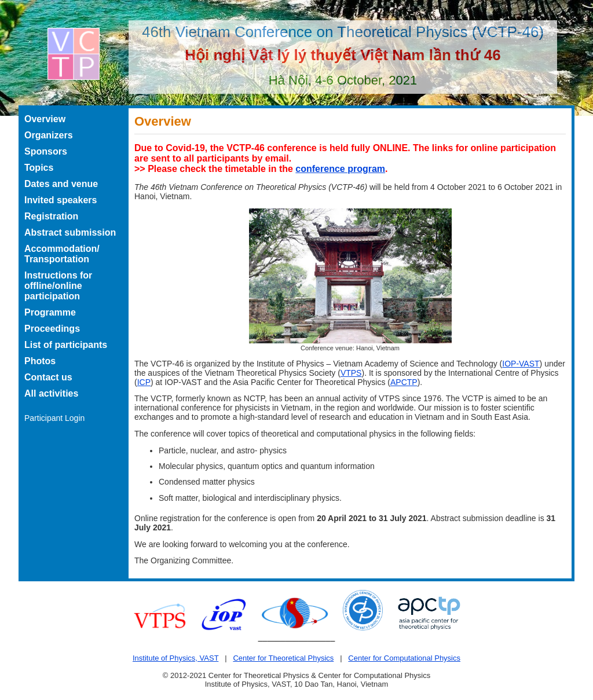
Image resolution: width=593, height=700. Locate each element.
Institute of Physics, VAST (175, 658)
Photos (40, 361)
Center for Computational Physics (404, 658)
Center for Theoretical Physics (283, 658)
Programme (50, 312)
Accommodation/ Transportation (62, 254)
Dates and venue (61, 184)
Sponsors (46, 151)
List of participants (66, 345)
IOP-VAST (521, 364)
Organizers (49, 135)
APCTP (404, 382)
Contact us (48, 377)
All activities (51, 393)
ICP (144, 382)
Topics (39, 168)
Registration (51, 216)
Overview (45, 119)
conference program (340, 169)
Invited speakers (61, 200)
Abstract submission (70, 232)
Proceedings (52, 329)
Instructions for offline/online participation (58, 286)
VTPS (351, 373)
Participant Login (54, 418)
